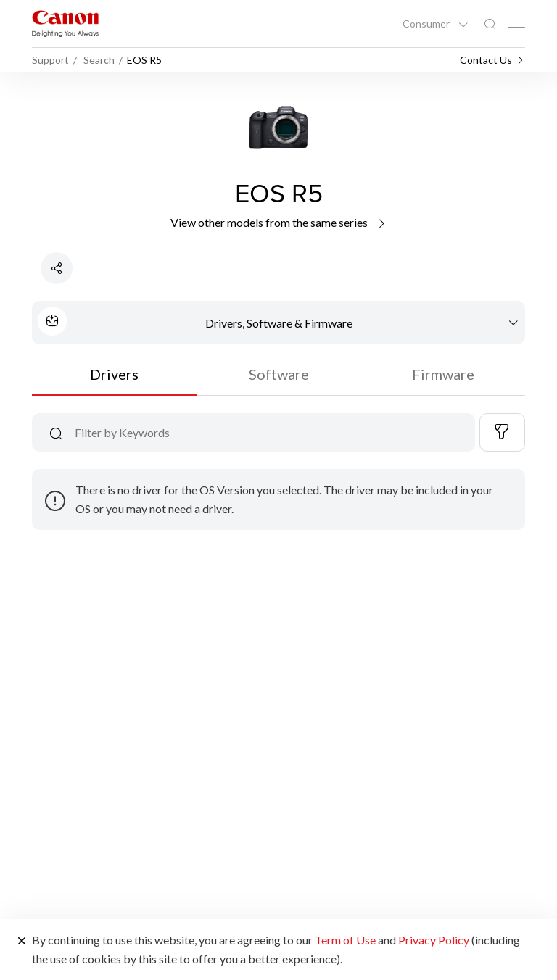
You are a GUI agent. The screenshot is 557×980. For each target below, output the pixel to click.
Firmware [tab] (443, 374)
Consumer (427, 24)
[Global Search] (490, 24)
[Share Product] (57, 268)
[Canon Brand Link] (65, 24)
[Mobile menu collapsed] (516, 25)
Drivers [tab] (114, 374)
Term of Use (345, 940)
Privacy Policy (434, 940)
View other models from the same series (279, 222)
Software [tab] (279, 374)
